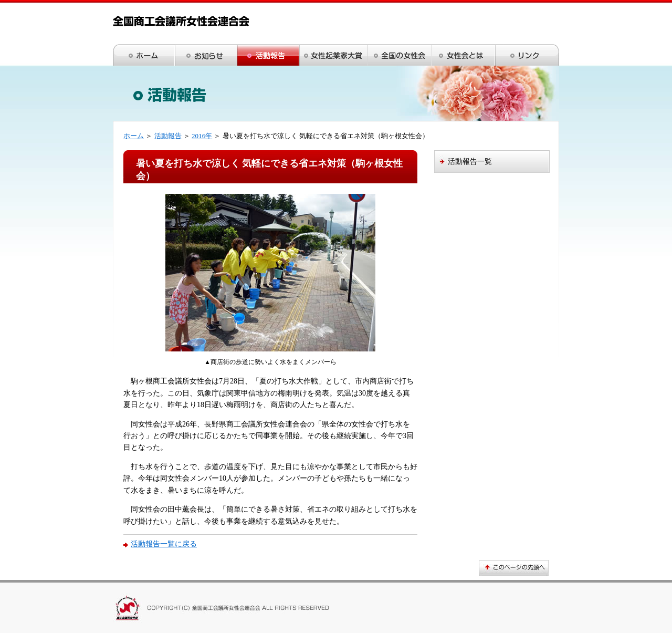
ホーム (134, 136)
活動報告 (168, 136)
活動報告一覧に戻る (164, 544)
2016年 (202, 136)
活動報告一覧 (470, 161)
